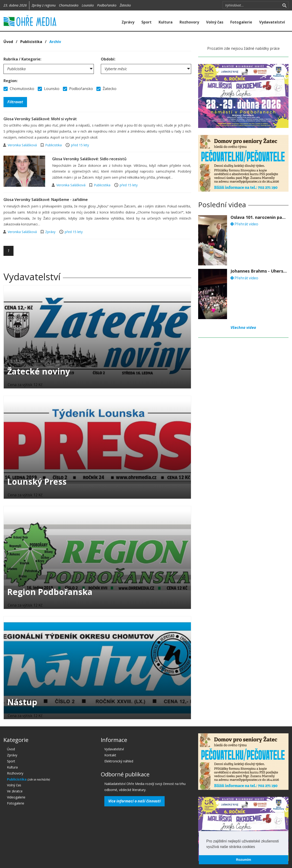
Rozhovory (189, 22)
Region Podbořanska (50, 592)
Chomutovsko (69, 5)
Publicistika (31, 42)
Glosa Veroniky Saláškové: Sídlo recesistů (89, 159)
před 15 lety (80, 145)
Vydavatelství (272, 22)
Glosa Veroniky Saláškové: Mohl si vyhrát (40, 119)
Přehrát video (244, 224)
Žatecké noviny (39, 371)
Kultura (166, 22)
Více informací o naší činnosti (134, 801)
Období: (108, 59)
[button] (257, 847)
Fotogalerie (241, 22)
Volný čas (215, 22)
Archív (55, 42)
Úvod (8, 42)
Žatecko (125, 5)
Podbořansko (107, 5)
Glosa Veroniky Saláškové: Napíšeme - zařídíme (46, 200)
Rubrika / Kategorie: (22, 59)
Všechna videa (243, 327)
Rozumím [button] (244, 860)
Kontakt (110, 755)
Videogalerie (16, 797)
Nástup (22, 702)
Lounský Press (37, 482)
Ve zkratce (15, 791)
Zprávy (128, 22)
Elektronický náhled (119, 761)
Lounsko (88, 5)
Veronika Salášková (23, 145)
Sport (146, 22)
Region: (10, 81)
